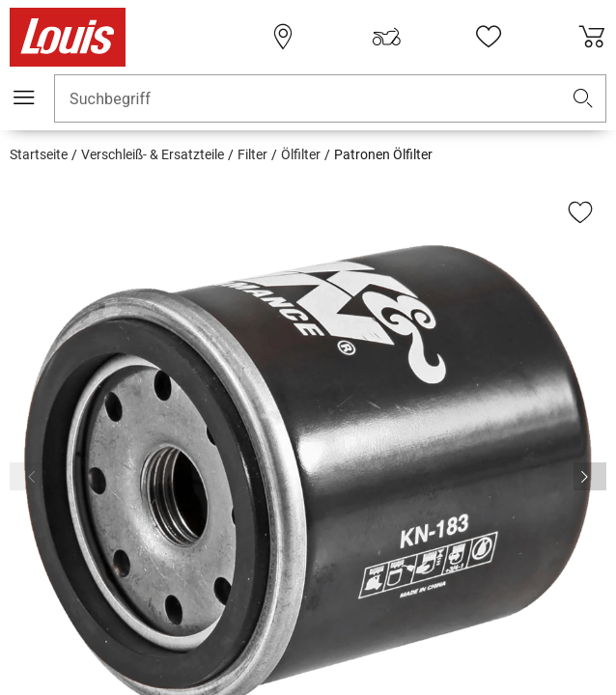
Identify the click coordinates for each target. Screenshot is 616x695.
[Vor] (590, 476)
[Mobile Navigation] (24, 97)
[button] (583, 99)
